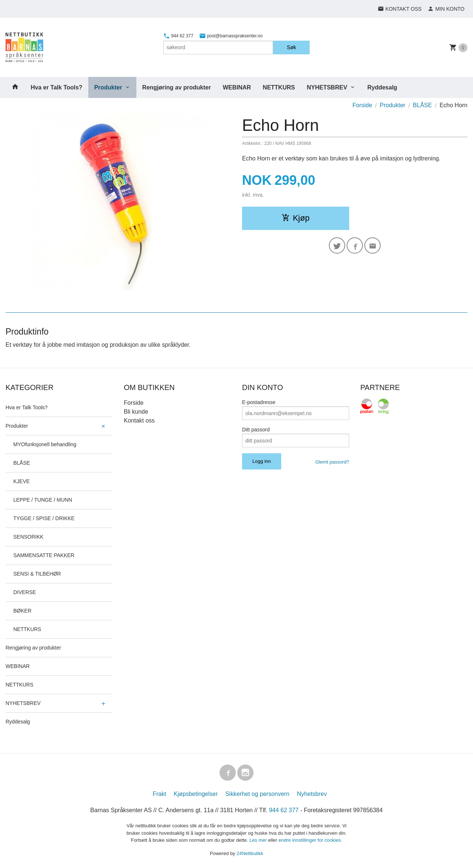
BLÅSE (22, 463)
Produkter (108, 87)
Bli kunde (136, 412)
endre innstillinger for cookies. (310, 840)
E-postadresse (259, 402)
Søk (291, 47)
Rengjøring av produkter (177, 87)
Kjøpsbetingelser (196, 794)
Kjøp (295, 218)
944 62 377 (178, 36)
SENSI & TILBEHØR (37, 574)
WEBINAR (237, 87)
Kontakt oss (139, 421)
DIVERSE (25, 592)
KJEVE (21, 481)
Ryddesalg (382, 87)
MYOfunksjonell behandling (45, 444)
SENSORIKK (28, 537)
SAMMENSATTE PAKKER (44, 555)
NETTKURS (279, 87)
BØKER (22, 611)
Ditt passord (256, 430)
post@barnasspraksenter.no (231, 36)
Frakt (159, 794)
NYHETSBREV (327, 87)
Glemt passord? (332, 462)
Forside (362, 105)
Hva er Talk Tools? (57, 87)
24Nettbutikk (250, 853)
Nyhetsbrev (312, 794)
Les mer (259, 840)
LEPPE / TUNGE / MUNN (43, 500)
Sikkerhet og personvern (257, 794)
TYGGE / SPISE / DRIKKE (44, 518)
